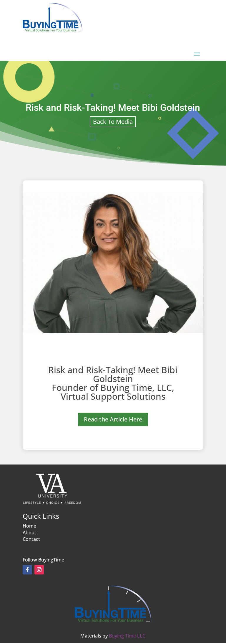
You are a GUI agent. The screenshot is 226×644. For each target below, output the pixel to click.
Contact (31, 539)
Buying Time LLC (127, 636)
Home (29, 526)
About (29, 533)
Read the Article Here (113, 419)
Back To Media (113, 122)
